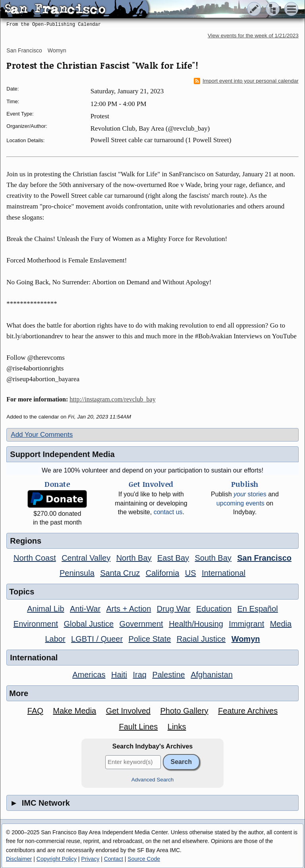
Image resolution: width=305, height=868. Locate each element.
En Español (258, 609)
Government (141, 624)
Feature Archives (248, 711)
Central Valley (86, 558)
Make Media (74, 711)
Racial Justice (201, 639)
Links (177, 727)
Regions (26, 541)
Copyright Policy (57, 859)
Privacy (90, 859)
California (162, 573)
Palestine (168, 675)
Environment (36, 624)
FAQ (35, 711)
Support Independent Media (62, 454)
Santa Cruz (120, 573)
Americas (89, 675)
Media (281, 624)
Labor (55, 639)
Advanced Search (153, 780)
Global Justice (89, 624)
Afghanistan (212, 675)
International (224, 573)
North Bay (134, 558)
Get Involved (128, 711)
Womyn (57, 50)
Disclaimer (19, 859)
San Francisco (24, 50)
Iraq (139, 675)
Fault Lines (138, 727)
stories (250, 494)
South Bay (213, 558)
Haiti (119, 675)
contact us (168, 512)
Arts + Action (129, 609)
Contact (114, 859)
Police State (150, 639)
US (191, 573)
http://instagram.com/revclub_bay (112, 399)
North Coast (35, 558)
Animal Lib (45, 609)
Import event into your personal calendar (246, 81)
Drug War (174, 609)
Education (214, 609)
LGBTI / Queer (97, 639)
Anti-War (85, 609)
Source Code (144, 859)
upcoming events (240, 503)
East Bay (173, 558)
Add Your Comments (42, 435)
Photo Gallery (184, 711)
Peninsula (77, 573)
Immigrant (246, 624)
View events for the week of (253, 36)
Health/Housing (196, 624)
